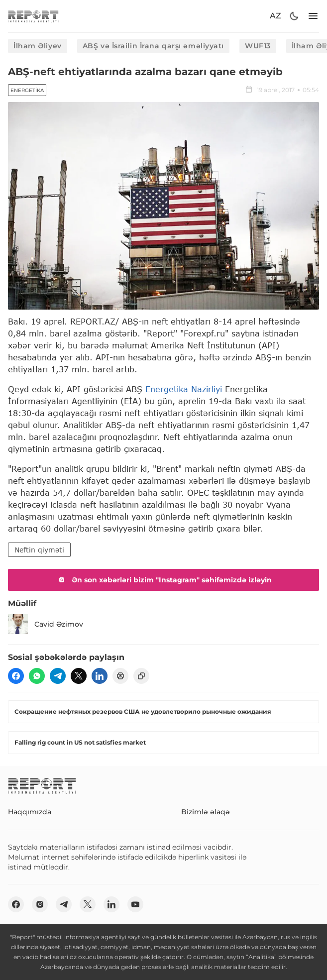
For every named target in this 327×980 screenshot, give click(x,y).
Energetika (27, 90)
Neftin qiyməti (39, 550)
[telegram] (58, 676)
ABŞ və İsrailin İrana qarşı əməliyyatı (153, 46)
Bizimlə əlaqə (206, 812)
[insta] (40, 904)
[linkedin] (100, 676)
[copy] (141, 676)
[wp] (37, 676)
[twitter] (79, 676)
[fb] (16, 676)
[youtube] (135, 904)
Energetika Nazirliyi (184, 389)
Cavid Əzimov (46, 624)
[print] (120, 676)
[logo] (33, 16)
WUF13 (258, 46)
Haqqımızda (30, 812)
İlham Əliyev (38, 46)
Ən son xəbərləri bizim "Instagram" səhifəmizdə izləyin (164, 580)
